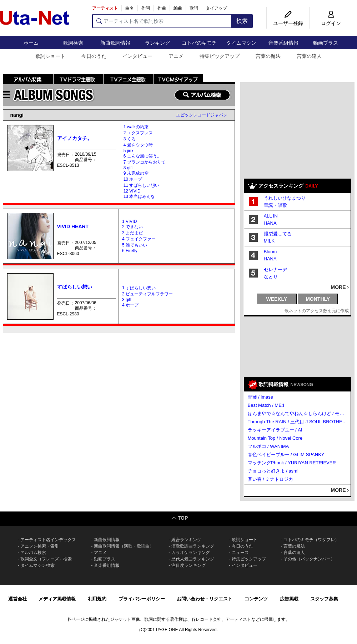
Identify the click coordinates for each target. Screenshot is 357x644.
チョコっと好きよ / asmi (273, 471)
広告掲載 (289, 599)
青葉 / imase (261, 397)
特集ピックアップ (220, 56)
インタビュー (137, 56)
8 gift (128, 168)
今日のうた (94, 56)
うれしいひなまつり (285, 198)
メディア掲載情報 (57, 599)
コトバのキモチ (199, 43)
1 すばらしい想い (139, 288)
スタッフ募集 (324, 599)
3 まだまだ (132, 233)
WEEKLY (277, 299)
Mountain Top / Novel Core (275, 438)
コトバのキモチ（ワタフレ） (311, 540)
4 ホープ (130, 305)
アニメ (176, 56)
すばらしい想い (75, 287)
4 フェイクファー (139, 239)
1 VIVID (129, 221)
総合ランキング (186, 540)
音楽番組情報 (283, 43)
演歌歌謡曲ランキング (193, 546)
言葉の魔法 (268, 56)
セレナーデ (275, 269)
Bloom (270, 252)
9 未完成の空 (136, 173)
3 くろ (130, 139)
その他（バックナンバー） (309, 559)
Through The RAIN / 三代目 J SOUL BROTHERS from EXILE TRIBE (298, 422)
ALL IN (271, 216)
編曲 (178, 8)
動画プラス (326, 43)
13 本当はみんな (139, 196)
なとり (271, 277)
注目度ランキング (188, 565)
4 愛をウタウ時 (138, 145)
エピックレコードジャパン (202, 115)
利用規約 (97, 599)
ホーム (31, 43)
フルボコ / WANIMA (268, 446)
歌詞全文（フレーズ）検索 (46, 559)
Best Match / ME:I (266, 405)
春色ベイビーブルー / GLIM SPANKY (286, 455)
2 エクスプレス (138, 133)
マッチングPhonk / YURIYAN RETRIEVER (292, 463)
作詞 (146, 8)
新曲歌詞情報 (115, 43)
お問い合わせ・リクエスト (205, 599)
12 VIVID (132, 191)
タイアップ (216, 8)
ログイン (331, 23)
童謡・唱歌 (275, 205)
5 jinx (129, 151)
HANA (270, 223)
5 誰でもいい (135, 245)
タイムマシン (241, 43)
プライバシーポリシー (142, 599)
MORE (338, 287)
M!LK (269, 241)
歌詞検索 (73, 43)
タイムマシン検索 (37, 565)
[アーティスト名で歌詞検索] (162, 21)
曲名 (130, 8)
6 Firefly (130, 251)
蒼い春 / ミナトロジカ (271, 479)
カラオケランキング (191, 553)
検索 (242, 21)
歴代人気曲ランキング (193, 559)
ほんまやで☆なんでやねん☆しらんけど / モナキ (298, 413)
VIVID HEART (73, 226)
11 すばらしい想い (142, 185)
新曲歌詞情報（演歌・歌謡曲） (124, 546)
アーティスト (105, 8)
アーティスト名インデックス (48, 540)
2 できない (132, 227)
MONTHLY (318, 299)
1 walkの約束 (136, 127)
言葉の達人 (309, 56)
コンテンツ (256, 599)
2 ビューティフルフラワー (147, 294)
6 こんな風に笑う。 (142, 156)
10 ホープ (133, 179)
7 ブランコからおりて (145, 162)
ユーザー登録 (288, 23)
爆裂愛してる (278, 234)
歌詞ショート (50, 56)
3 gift (127, 300)
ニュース (240, 553)
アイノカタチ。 (75, 138)
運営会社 (17, 599)
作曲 (162, 8)
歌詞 (194, 8)
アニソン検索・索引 (40, 546)
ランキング (157, 43)
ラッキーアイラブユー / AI (275, 430)
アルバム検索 (33, 553)
